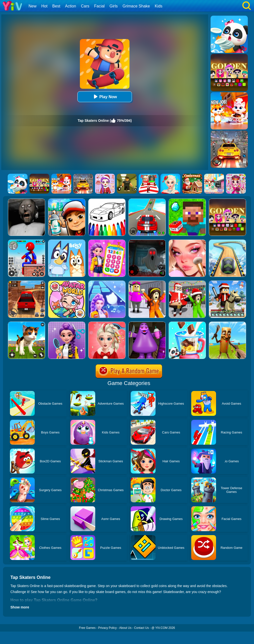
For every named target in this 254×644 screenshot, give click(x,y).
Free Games (87, 628)
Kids (159, 6)
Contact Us (142, 628)
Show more (20, 607)
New (32, 6)
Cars (85, 6)
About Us (125, 628)
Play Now (105, 97)
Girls (114, 6)
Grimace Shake (136, 6)
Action (70, 6)
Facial (99, 6)
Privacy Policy (108, 628)
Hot (44, 6)
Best (56, 6)
